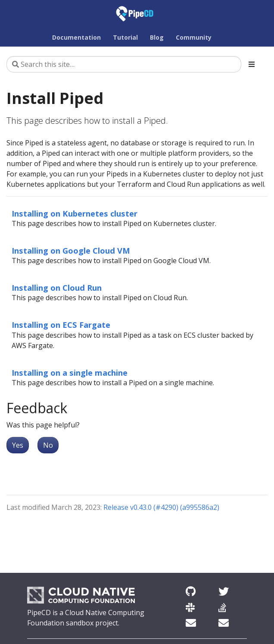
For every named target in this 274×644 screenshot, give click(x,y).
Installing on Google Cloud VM (71, 250)
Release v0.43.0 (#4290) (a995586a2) (161, 507)
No (48, 445)
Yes (18, 445)
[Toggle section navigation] (252, 64)
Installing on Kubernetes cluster (75, 213)
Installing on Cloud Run (57, 287)
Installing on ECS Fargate (61, 325)
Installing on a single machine (70, 372)
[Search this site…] (124, 64)
